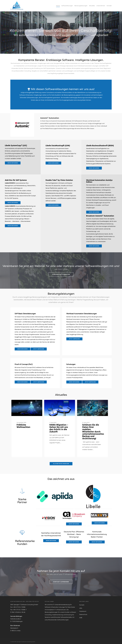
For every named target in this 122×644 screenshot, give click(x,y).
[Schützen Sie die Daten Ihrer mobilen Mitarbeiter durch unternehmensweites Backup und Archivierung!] (92, 429)
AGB (81, 617)
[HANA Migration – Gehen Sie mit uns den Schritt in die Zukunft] (60, 429)
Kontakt (82, 605)
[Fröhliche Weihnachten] (27, 429)
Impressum (83, 611)
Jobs (81, 608)
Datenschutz (83, 614)
